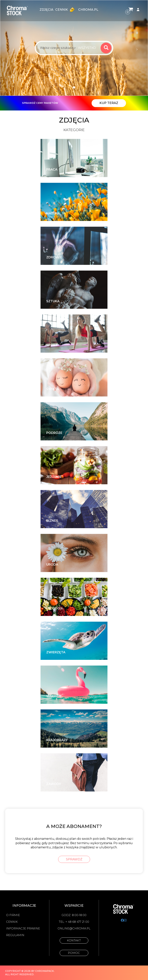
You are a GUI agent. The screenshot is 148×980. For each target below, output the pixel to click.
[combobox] (88, 48)
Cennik (66, 10)
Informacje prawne (23, 928)
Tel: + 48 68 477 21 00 (74, 922)
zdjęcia (46, 10)
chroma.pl (88, 10)
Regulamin (15, 935)
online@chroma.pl (74, 928)
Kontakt (74, 941)
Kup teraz (109, 103)
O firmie (13, 915)
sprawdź (74, 859)
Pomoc (74, 953)
